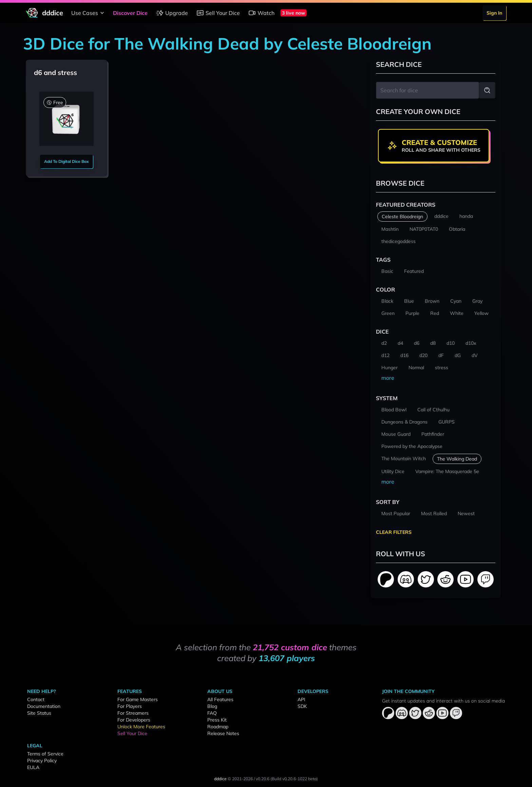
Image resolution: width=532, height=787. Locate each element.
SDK (302, 706)
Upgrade (172, 13)
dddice (220, 779)
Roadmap (218, 727)
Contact (36, 699)
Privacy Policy (42, 761)
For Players (130, 706)
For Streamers (133, 713)
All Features (220, 699)
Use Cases (89, 13)
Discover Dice (130, 13)
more (388, 378)
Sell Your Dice (218, 13)
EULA (33, 767)
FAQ (212, 713)
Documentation (44, 706)
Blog (212, 706)
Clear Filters (394, 532)
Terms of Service (45, 754)
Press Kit (217, 720)
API (301, 699)
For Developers (134, 720)
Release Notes (223, 733)
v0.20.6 (263, 779)
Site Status (39, 713)
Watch (261, 13)
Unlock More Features (141, 727)
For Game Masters (138, 699)
